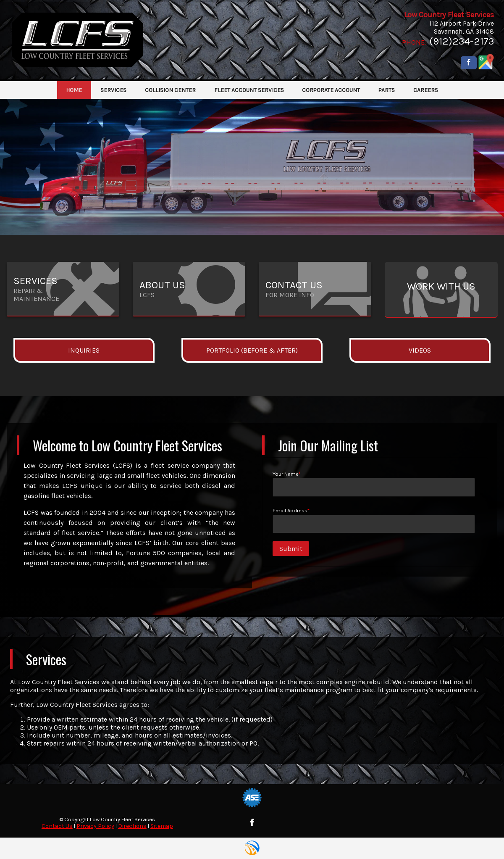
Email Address (374, 520)
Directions (132, 826)
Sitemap (162, 826)
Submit (291, 549)
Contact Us (57, 826)
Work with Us (441, 286)
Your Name (374, 484)
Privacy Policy (95, 826)
